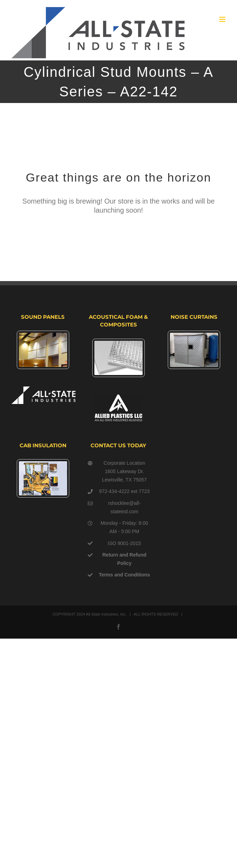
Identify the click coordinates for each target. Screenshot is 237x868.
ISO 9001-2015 (124, 543)
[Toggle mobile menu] (223, 19)
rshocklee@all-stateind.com (124, 507)
